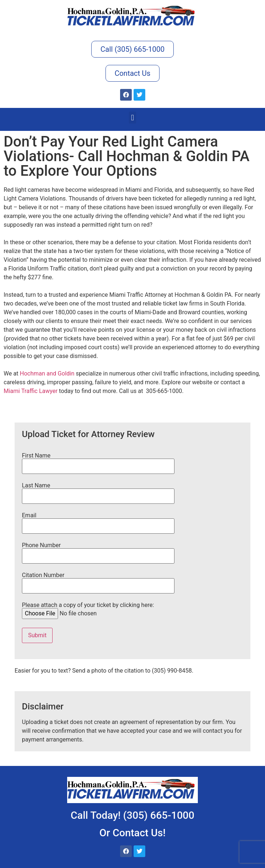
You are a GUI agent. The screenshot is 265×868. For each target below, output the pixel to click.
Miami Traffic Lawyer (31, 391)
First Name (98, 461)
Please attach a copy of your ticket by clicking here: (88, 610)
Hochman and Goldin (47, 373)
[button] (132, 118)
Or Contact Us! (132, 833)
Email (98, 521)
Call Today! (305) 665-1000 (133, 815)
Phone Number (98, 551)
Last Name (98, 491)
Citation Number (98, 581)
